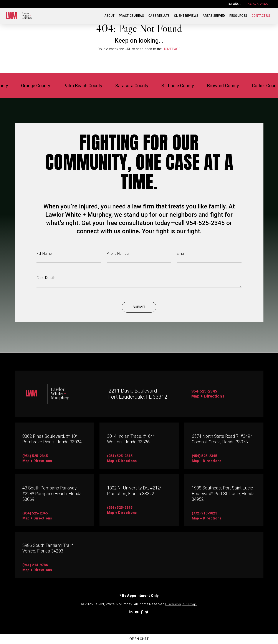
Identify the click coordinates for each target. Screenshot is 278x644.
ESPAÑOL (234, 4)
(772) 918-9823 (204, 513)
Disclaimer (173, 604)
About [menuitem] (109, 16)
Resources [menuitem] (238, 16)
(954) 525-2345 (35, 456)
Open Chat (139, 639)
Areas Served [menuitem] (214, 16)
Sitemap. (190, 604)
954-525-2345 (256, 4)
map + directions (37, 461)
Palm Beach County (83, 86)
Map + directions (37, 518)
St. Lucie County (189, 86)
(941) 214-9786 (35, 565)
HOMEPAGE (172, 49)
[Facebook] (142, 612)
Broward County (239, 86)
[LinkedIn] (131, 612)
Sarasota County (138, 86)
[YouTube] (137, 612)
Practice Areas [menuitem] (131, 16)
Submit (139, 308)
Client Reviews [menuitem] (186, 16)
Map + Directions (209, 397)
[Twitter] (147, 612)
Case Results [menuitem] (159, 16)
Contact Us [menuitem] (261, 16)
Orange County (30, 86)
